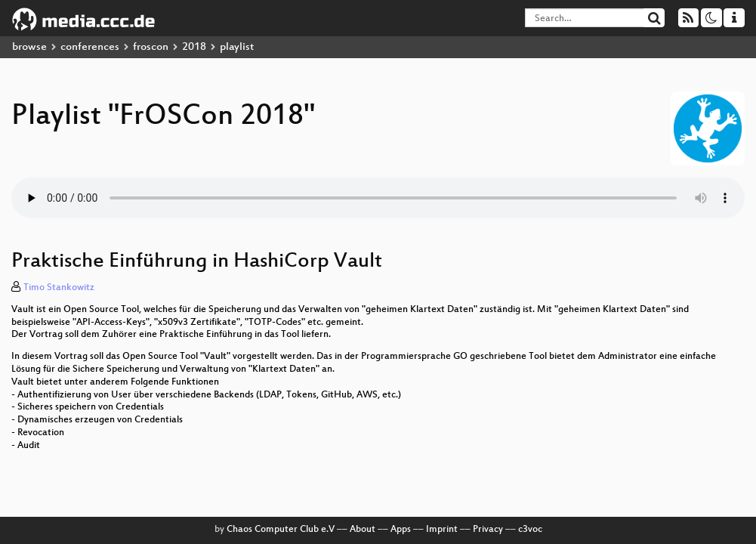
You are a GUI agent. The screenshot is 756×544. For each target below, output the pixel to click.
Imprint (442, 530)
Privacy (488, 530)
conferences (90, 47)
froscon (151, 47)
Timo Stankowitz (59, 288)
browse (29, 47)
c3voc (530, 530)
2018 (194, 47)
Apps (401, 530)
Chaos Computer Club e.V (281, 530)
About (363, 530)
